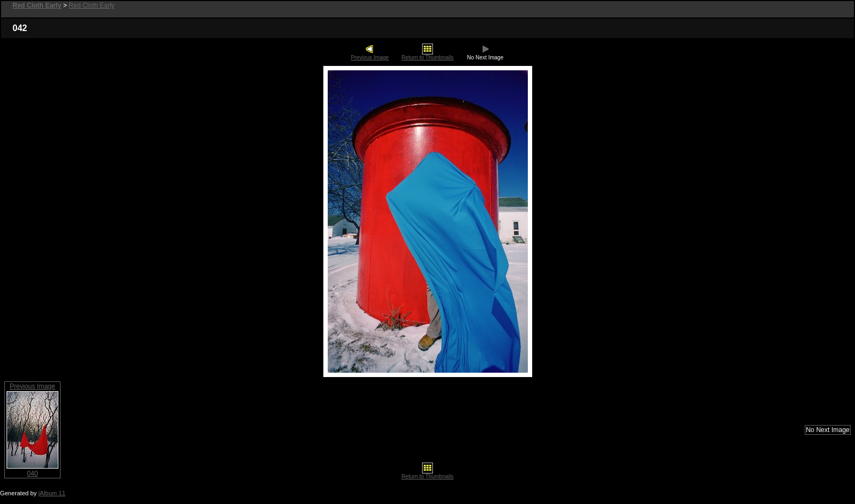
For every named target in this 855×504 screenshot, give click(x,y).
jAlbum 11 (52, 493)
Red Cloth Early (92, 5)
